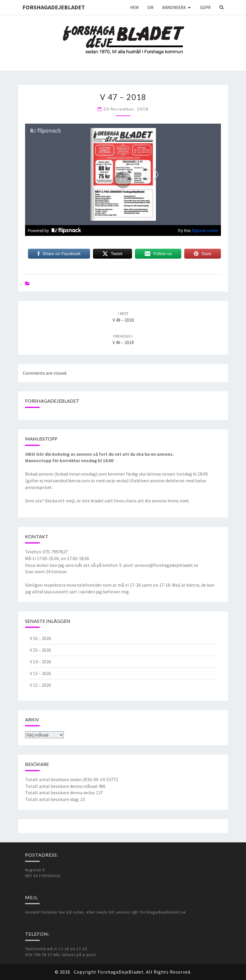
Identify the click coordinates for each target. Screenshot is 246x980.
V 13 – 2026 (40, 673)
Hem (134, 7)
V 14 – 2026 (40, 662)
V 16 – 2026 (40, 638)
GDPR (205, 7)
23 (82, 799)
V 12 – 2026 (40, 685)
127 (99, 793)
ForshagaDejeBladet (54, 7)
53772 (112, 779)
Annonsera (174, 7)
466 (102, 786)
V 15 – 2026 (40, 650)
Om (150, 7)
